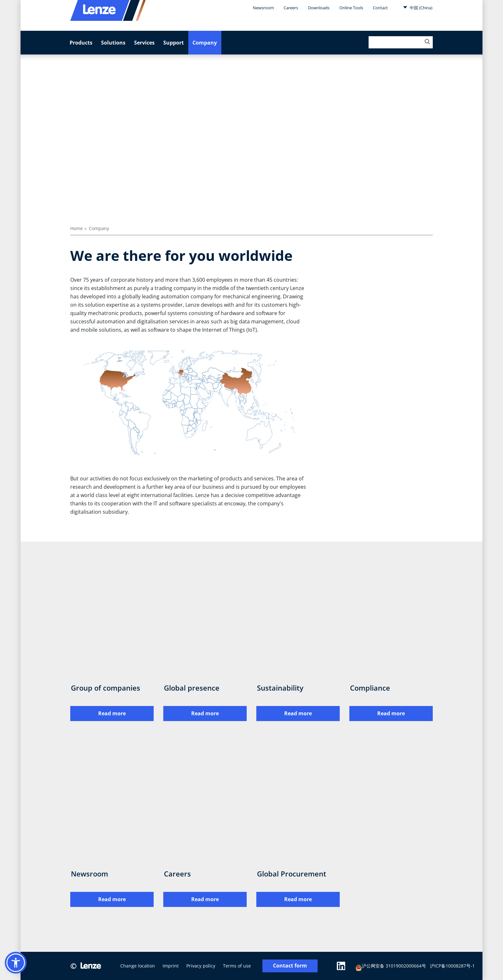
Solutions (113, 43)
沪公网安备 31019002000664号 (391, 967)
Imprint (171, 966)
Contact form (290, 966)
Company (205, 43)
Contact (380, 8)
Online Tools (351, 8)
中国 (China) (418, 7)
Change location (138, 966)
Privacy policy (201, 966)
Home (77, 228)
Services (144, 43)
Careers (291, 8)
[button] (16, 963)
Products (81, 43)
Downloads (319, 8)
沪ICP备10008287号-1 (453, 966)
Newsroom (263, 8)
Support (174, 43)
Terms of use (237, 966)
